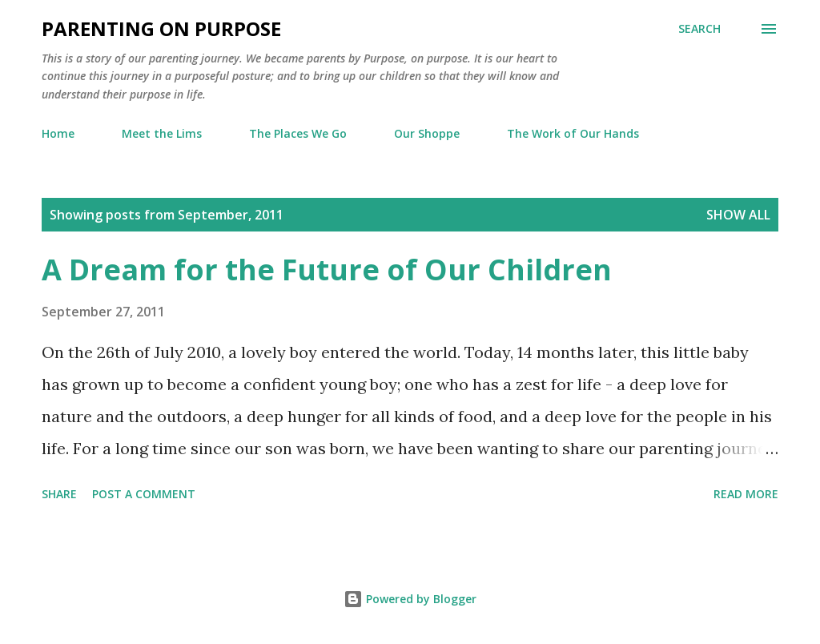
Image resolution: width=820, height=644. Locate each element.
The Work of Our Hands (573, 133)
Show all (738, 215)
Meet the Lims (162, 133)
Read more (746, 494)
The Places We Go (298, 133)
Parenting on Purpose (161, 28)
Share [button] (59, 494)
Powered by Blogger (410, 599)
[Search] (699, 29)
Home (58, 133)
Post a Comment (144, 494)
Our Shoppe (427, 133)
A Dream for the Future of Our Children (327, 270)
